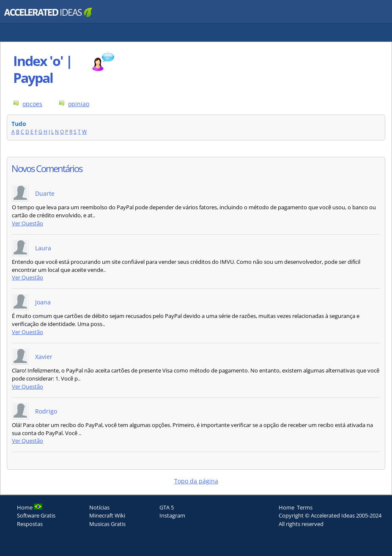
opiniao (79, 104)
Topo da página (196, 481)
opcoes (32, 104)
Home (286, 507)
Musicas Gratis (107, 524)
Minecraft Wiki (107, 515)
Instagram (172, 515)
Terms (305, 507)
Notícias (99, 507)
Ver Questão (27, 223)
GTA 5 (167, 507)
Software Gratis (36, 515)
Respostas (30, 524)
